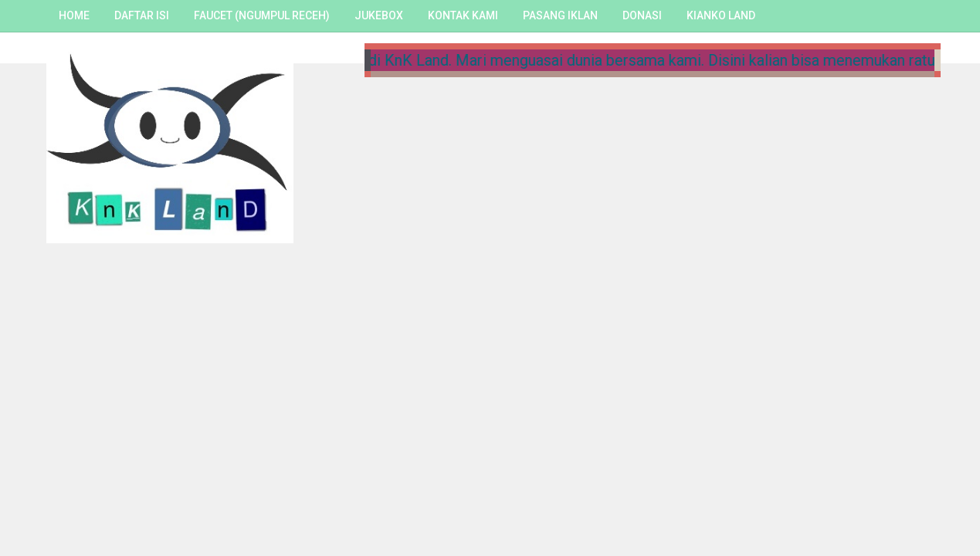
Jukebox (379, 15)
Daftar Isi (142, 15)
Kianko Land (721, 15)
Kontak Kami (463, 15)
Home (74, 15)
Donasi (642, 15)
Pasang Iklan (560, 15)
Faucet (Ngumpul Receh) (262, 15)
